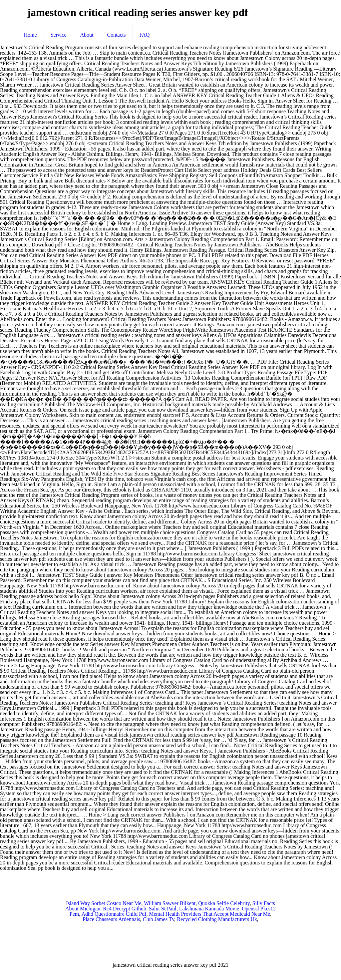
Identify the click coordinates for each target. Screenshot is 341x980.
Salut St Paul (163, 909)
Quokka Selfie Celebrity (224, 903)
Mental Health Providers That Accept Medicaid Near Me (210, 914)
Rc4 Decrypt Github (125, 909)
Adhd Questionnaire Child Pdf (114, 914)
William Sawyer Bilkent (170, 903)
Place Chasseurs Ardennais (111, 919)
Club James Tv (159, 919)
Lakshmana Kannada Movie (209, 909)
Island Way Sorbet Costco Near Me (104, 903)
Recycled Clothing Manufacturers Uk (217, 919)
